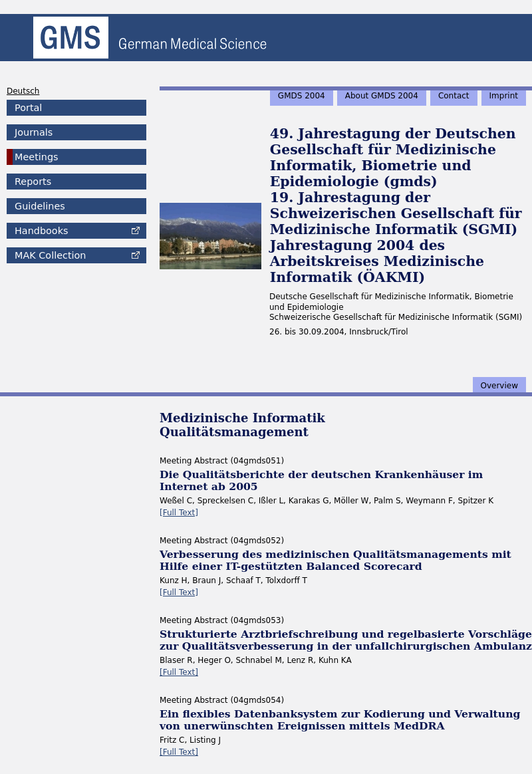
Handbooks (41, 231)
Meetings (37, 157)
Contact (454, 96)
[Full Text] (179, 513)
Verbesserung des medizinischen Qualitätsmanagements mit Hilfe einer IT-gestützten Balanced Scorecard (335, 560)
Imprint (504, 96)
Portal (28, 108)
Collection (50, 255)
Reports (33, 182)
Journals (34, 132)
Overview (500, 386)
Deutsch (23, 91)
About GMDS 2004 (382, 96)
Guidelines (40, 206)
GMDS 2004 (302, 96)
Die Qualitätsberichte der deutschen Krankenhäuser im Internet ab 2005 (321, 480)
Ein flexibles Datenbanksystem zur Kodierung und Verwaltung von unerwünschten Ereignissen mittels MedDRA (340, 720)
